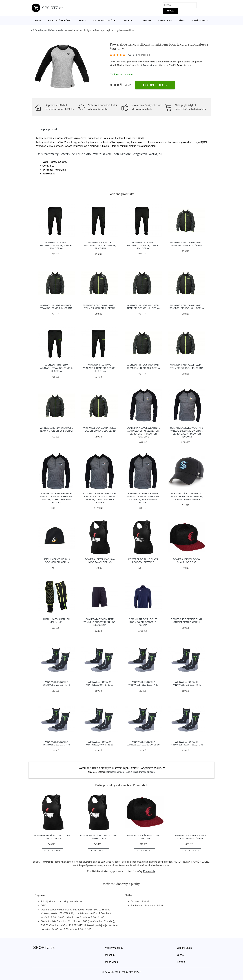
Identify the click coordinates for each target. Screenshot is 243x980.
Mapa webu (112, 962)
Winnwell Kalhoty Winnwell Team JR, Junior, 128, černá (56, 245)
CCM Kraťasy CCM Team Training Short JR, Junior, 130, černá (100, 622)
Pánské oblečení (147, 772)
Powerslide (149, 65)
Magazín (110, 955)
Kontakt (181, 962)
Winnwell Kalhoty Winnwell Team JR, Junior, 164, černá (143, 245)
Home (38, 21)
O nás (180, 955)
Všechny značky (114, 948)
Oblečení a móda (55, 30)
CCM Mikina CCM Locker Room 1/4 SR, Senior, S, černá (143, 622)
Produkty (40, 30)
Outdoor (146, 21)
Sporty (128, 21)
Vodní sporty (199, 21)
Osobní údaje (184, 948)
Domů (31, 30)
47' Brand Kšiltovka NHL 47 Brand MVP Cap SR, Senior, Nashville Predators (187, 496)
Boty (82, 21)
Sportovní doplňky (104, 21)
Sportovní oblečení (59, 21)
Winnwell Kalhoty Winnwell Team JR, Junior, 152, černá (100, 245)
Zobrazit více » (184, 65)
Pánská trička (131, 772)
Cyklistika (164, 21)
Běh (181, 21)
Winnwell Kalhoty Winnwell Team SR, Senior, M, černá (56, 368)
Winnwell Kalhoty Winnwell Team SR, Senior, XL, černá (100, 368)
